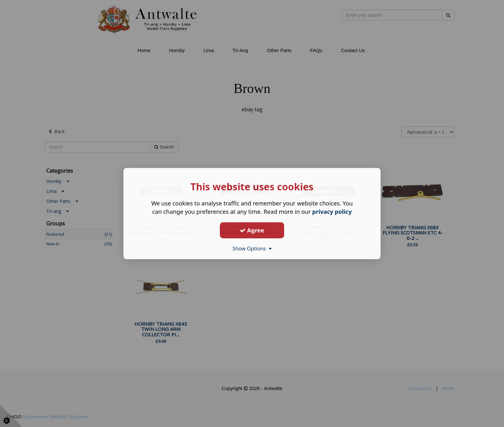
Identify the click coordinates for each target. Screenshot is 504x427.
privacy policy (332, 212)
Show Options (252, 249)
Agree (252, 230)
